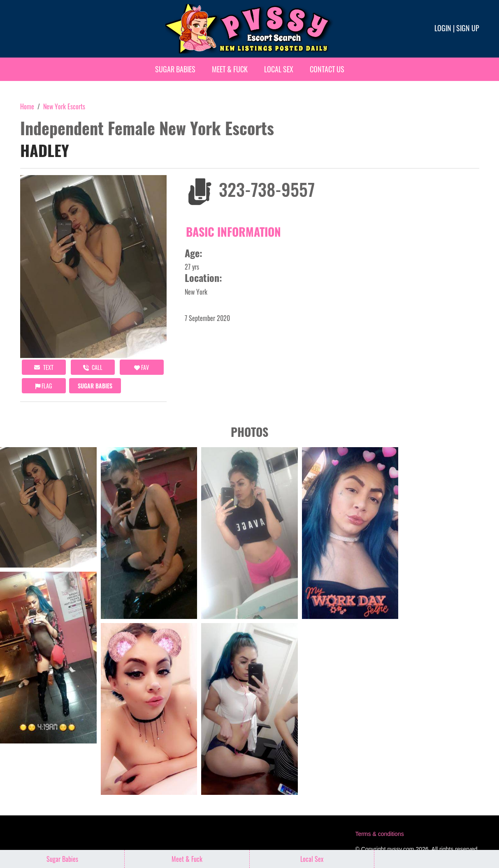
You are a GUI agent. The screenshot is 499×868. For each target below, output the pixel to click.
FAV (142, 367)
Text (44, 367)
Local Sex (279, 69)
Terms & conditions (379, 834)
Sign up (468, 28)
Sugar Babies (175, 69)
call (93, 367)
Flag (44, 386)
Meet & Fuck (230, 69)
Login (443, 28)
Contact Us (327, 69)
